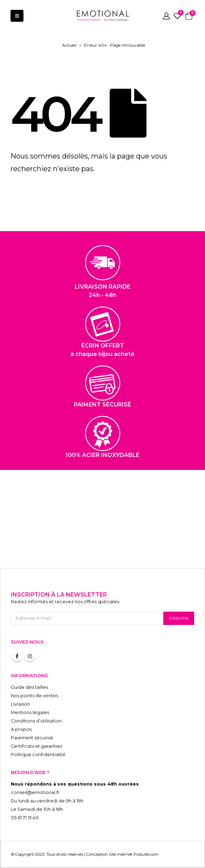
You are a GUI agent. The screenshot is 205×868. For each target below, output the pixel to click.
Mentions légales (30, 712)
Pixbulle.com (146, 854)
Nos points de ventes (35, 696)
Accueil (69, 45)
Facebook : (17, 656)
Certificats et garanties (36, 746)
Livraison (20, 704)
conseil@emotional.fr (35, 792)
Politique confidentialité (38, 755)
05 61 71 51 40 (25, 818)
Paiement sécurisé (32, 738)
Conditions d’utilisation (36, 721)
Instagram (30, 656)
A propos (21, 729)
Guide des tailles (29, 687)
